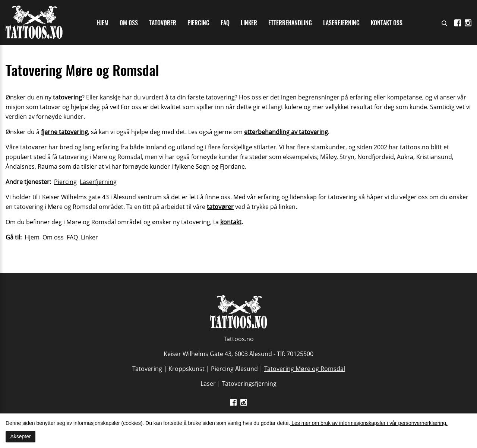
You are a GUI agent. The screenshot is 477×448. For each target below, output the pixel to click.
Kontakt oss (387, 23)
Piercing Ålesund (234, 369)
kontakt (231, 222)
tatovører (220, 207)
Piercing (198, 23)
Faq (225, 23)
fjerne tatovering (64, 132)
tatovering (67, 97)
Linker (249, 23)
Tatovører (163, 23)
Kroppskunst (187, 369)
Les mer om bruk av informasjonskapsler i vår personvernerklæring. (369, 423)
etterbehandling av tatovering (286, 132)
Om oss (129, 23)
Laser (208, 384)
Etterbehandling (290, 23)
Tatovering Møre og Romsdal (305, 369)
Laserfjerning (341, 23)
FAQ (72, 237)
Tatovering (147, 369)
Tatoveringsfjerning (249, 384)
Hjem (102, 23)
